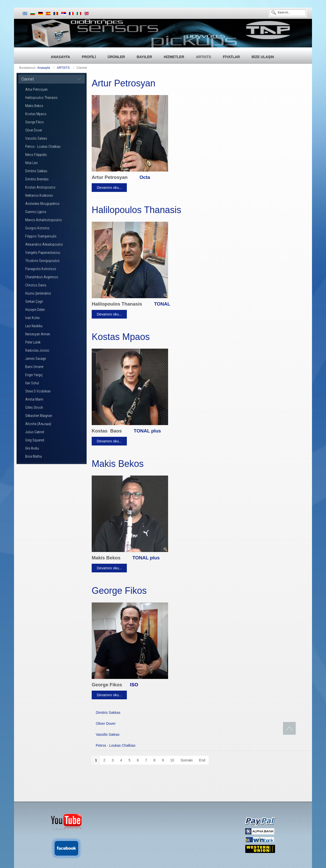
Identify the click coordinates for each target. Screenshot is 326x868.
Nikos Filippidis (36, 155)
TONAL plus (147, 431)
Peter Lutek (33, 342)
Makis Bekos (34, 106)
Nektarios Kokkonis (39, 195)
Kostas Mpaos (36, 114)
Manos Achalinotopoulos (44, 220)
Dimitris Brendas (37, 179)
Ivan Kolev (32, 318)
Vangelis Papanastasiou (43, 253)
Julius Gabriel (35, 432)
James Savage (36, 359)
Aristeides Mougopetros (42, 204)
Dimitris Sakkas (36, 171)
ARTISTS (63, 68)
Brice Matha (33, 456)
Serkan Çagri (34, 301)
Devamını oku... (109, 188)
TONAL (162, 304)
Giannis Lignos (36, 212)
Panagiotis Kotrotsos (41, 269)
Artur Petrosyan (36, 89)
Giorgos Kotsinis (37, 228)
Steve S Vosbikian (38, 391)
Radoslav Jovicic (37, 350)
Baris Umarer (34, 367)
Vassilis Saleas (36, 138)
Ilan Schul (32, 383)
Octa (145, 177)
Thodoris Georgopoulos (42, 261)
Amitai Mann (34, 399)
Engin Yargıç (34, 375)
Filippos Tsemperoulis (41, 236)
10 (172, 760)
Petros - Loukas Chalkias (43, 147)
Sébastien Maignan (39, 416)
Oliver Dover (34, 130)
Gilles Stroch (34, 407)
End (202, 760)
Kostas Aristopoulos (40, 187)
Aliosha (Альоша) (38, 424)
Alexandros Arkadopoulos (44, 244)
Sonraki (187, 760)
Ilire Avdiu (32, 448)
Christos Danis (36, 285)
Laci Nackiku (34, 326)
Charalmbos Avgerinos (42, 277)
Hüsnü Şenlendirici (38, 293)
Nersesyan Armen (38, 334)
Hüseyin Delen (35, 310)
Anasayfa (44, 68)
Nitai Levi (31, 163)
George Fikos (35, 122)
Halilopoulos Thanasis (41, 98)
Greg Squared (35, 440)
